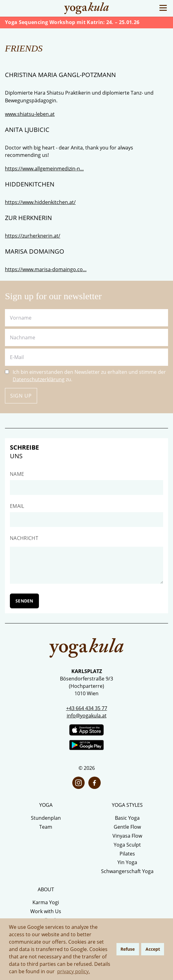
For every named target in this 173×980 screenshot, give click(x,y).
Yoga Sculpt (127, 845)
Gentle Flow (127, 827)
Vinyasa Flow (127, 836)
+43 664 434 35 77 (87, 708)
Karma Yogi (46, 902)
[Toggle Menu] (163, 8)
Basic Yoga (127, 818)
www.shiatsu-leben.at (30, 114)
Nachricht (24, 538)
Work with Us (46, 911)
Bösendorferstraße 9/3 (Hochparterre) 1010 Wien (86, 686)
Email (17, 506)
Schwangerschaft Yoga (127, 871)
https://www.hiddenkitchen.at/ (40, 202)
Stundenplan (46, 818)
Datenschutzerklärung (39, 379)
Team (46, 827)
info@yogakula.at (87, 716)
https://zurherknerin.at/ (33, 236)
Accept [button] (153, 949)
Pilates (127, 854)
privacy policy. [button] (74, 971)
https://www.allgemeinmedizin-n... (44, 169)
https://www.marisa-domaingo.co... (46, 269)
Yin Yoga (127, 862)
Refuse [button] (128, 949)
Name (17, 474)
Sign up (21, 396)
